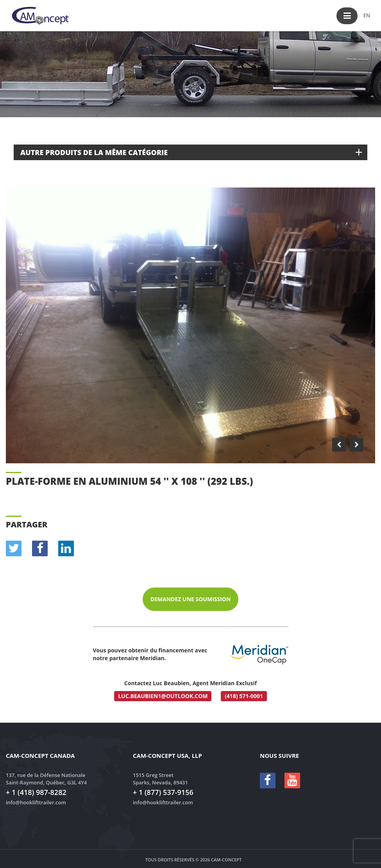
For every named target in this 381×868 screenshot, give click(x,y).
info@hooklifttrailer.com (36, 802)
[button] (347, 16)
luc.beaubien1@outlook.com (163, 696)
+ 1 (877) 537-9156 (163, 792)
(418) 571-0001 (244, 696)
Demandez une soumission (191, 599)
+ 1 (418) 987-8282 (36, 792)
